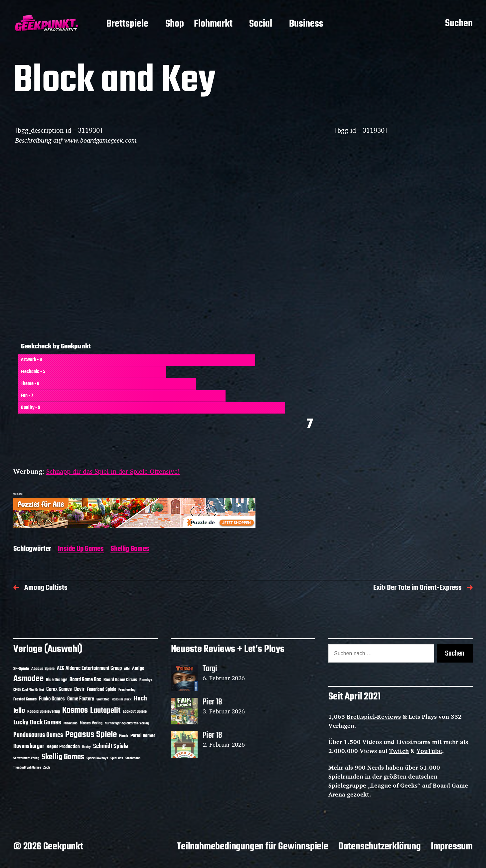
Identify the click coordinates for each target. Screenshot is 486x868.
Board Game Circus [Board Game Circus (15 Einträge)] (120, 680)
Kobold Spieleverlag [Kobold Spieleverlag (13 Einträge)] (44, 712)
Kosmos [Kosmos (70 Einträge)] (75, 711)
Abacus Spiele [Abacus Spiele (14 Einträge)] (43, 669)
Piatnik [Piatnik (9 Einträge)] (124, 736)
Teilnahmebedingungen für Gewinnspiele (253, 847)
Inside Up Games (81, 549)
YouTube (429, 751)
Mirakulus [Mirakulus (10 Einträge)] (71, 723)
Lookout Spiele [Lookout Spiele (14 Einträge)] (135, 712)
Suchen (459, 24)
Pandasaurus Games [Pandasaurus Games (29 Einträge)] (38, 735)
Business (306, 24)
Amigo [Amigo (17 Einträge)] (138, 669)
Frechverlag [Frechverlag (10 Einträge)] (127, 690)
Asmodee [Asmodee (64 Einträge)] (28, 679)
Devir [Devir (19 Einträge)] (79, 689)
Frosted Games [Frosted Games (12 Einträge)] (25, 699)
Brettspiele (127, 24)
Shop (175, 24)
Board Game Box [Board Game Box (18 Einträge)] (85, 680)
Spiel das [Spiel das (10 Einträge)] (117, 758)
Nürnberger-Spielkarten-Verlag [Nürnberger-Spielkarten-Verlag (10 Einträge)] (127, 723)
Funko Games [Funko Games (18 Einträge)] (52, 699)
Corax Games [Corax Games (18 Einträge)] (59, 689)
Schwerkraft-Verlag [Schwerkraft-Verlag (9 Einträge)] (26, 758)
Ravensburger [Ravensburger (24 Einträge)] (29, 746)
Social (261, 24)
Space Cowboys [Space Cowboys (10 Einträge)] (97, 758)
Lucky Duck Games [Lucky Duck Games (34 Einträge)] (37, 723)
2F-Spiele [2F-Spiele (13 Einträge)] (21, 669)
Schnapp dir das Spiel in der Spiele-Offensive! (113, 471)
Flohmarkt (213, 24)
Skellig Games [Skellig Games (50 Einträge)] (63, 757)
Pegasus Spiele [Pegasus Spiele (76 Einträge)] (91, 735)
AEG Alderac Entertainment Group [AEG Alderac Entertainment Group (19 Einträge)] (89, 669)
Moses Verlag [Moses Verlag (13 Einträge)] (91, 723)
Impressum (452, 847)
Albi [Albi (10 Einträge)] (127, 669)
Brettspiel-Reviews (374, 716)
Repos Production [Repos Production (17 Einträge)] (63, 747)
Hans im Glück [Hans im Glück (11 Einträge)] (122, 699)
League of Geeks (394, 785)
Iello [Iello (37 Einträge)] (19, 711)
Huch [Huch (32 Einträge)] (140, 699)
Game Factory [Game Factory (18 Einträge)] (81, 699)
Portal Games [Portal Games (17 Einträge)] (143, 736)
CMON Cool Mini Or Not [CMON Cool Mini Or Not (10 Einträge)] (29, 690)
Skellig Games (130, 549)
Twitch (399, 751)
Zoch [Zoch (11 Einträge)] (47, 768)
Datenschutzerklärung (380, 847)
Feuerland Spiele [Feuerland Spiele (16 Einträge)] (101, 689)
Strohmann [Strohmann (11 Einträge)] (133, 758)
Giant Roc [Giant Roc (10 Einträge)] (103, 699)
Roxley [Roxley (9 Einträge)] (86, 747)
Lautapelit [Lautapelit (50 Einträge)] (105, 711)
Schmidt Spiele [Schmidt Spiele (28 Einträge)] (111, 746)
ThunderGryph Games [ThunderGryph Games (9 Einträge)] (27, 768)
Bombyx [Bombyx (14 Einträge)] (146, 680)
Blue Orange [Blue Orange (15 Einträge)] (57, 680)
